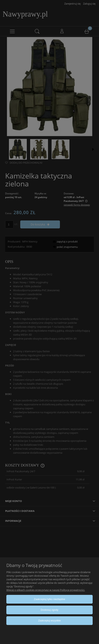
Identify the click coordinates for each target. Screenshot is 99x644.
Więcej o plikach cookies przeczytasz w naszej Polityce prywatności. (46, 590)
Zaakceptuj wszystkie (49, 621)
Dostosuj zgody (49, 610)
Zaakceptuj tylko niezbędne (50, 599)
